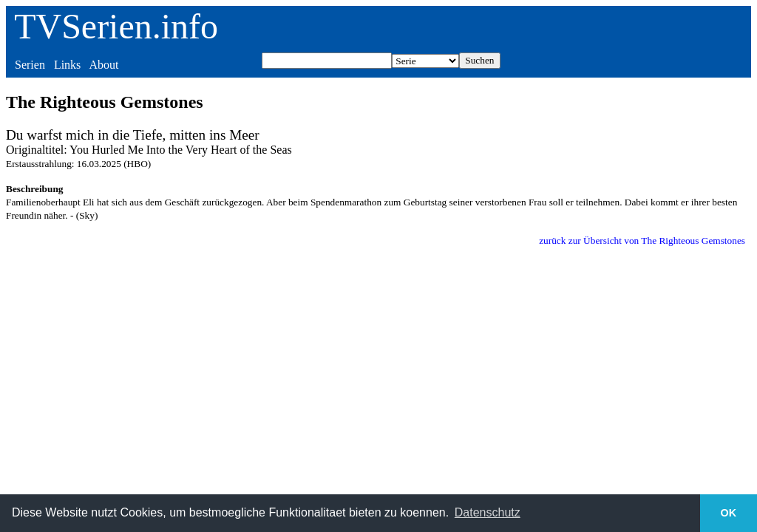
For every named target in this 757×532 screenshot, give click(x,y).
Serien (30, 65)
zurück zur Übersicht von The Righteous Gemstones (642, 241)
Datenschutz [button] (488, 512)
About (103, 65)
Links (67, 65)
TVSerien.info (116, 26)
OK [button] (729, 513)
